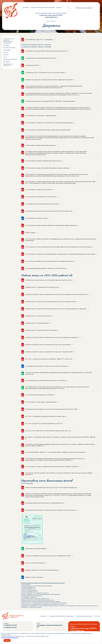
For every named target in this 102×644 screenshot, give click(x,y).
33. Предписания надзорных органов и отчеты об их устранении (46, 366)
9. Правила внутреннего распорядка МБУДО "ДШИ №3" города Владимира (50, 101)
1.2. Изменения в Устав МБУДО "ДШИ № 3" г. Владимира (36, 47)
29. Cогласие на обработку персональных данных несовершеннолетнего (49, 261)
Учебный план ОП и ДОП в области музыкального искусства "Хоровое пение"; (51, 302)
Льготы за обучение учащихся (35, 563)
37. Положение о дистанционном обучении (39, 395)
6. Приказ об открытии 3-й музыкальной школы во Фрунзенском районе (49, 80)
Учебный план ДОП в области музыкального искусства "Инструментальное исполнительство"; (57, 294)
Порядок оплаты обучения (34, 577)
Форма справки (30, 233)
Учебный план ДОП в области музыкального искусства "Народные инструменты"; (52, 337)
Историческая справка (9, 48)
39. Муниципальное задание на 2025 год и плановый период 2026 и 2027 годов (51, 409)
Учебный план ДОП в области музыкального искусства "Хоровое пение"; (49, 352)
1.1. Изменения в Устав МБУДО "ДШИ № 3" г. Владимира (36, 45)
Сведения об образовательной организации (43, 7)
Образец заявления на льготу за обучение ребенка (42, 570)
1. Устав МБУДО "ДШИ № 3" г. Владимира (39, 40)
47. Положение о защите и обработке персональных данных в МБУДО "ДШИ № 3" (52, 467)
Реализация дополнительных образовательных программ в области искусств (51, 510)
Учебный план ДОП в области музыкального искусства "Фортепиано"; (48, 345)
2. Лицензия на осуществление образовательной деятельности (46, 51)
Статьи (5, 57)
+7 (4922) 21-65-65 (10, 625)
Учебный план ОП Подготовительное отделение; (41, 330)
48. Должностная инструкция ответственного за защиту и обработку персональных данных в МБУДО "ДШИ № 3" (59, 474)
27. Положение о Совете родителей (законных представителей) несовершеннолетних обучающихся (58, 247)
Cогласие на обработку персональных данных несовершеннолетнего (48, 556)
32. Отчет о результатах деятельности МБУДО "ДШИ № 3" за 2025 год (49, 359)
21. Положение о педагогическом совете (39, 190)
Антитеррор (6, 62)
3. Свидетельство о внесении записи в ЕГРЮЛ (40, 58)
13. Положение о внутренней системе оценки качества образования (48, 130)
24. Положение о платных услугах (37, 218)
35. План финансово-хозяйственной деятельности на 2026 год (46, 380)
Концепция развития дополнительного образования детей (44, 503)
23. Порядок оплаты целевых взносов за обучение (42, 204)
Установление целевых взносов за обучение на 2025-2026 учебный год (49, 211)
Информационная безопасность (8, 65)
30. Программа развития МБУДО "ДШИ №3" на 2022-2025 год (46, 268)
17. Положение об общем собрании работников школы (43, 161)
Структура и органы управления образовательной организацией (9, 41)
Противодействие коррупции (84, 616)
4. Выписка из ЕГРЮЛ (32, 65)
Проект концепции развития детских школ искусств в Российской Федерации (51, 487)
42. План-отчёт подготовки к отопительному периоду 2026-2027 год (48, 431)
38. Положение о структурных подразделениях (41, 402)
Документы (26, 7)
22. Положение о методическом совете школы (41, 197)
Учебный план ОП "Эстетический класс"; (39, 316)
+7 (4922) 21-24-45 (10, 627)
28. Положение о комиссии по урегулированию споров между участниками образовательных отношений (60, 254)
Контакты (59, 7)
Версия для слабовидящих (85, 8)
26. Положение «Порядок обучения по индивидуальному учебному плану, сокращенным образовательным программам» (61, 240)
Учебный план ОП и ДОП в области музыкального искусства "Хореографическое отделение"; (56, 309)
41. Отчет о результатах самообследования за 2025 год (44, 424)
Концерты (6, 55)
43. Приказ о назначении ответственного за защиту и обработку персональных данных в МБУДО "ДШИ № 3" (60, 438)
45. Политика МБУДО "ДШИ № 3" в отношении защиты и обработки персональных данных (55, 452)
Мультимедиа (7, 50)
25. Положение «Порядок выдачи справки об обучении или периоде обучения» (51, 225)
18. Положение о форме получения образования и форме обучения (47, 168)
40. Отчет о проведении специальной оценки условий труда (45, 416)
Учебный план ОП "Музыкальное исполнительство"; (42, 287)
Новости (6, 52)
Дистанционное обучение (10, 59)
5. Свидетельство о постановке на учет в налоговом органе (45, 73)
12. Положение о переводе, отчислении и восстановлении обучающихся (49, 123)
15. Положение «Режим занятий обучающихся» (41, 145)
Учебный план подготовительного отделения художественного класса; (49, 280)
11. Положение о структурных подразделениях (40, 116)
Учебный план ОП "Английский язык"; (37, 323)
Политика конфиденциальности (10, 638)
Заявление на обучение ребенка (36, 549)
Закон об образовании (27, 483)
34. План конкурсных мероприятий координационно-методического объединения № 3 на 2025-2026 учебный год (59, 373)
